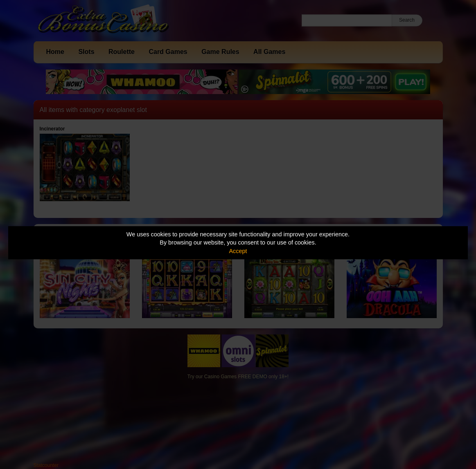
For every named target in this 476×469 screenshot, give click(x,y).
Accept (238, 251)
